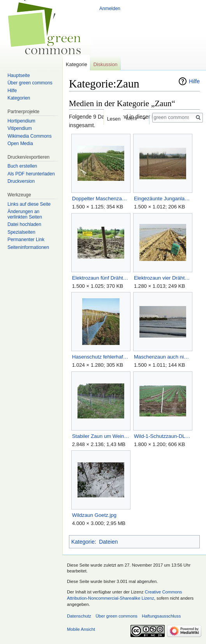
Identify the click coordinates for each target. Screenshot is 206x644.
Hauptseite (18, 75)
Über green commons (30, 83)
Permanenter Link (26, 240)
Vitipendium (19, 128)
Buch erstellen (22, 166)
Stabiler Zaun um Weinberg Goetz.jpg (101, 436)
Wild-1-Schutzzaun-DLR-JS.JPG (163, 436)
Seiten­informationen (28, 247)
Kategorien (19, 98)
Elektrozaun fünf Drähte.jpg (101, 278)
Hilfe (194, 81)
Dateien (108, 542)
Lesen (111, 119)
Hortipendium (21, 121)
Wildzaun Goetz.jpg (94, 515)
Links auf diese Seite (29, 204)
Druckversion (21, 181)
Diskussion (106, 64)
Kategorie (83, 542)
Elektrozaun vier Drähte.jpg (163, 278)
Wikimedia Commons (29, 136)
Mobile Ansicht (81, 629)
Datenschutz (79, 616)
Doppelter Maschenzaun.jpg (101, 199)
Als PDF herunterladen (31, 174)
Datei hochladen (24, 224)
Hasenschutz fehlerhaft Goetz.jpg (101, 357)
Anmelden (110, 9)
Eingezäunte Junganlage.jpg (163, 199)
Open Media (20, 143)
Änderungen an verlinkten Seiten (25, 214)
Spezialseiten (21, 232)
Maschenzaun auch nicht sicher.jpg (163, 357)
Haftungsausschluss (161, 616)
